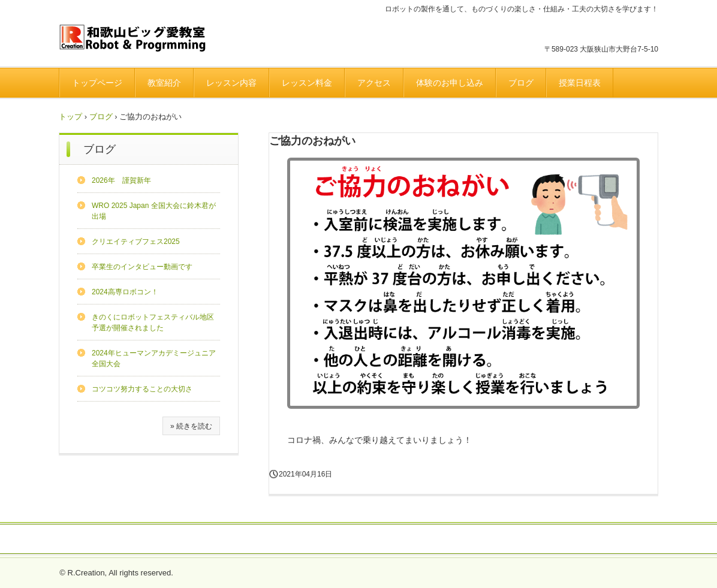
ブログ (521, 83)
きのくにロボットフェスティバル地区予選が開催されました (153, 322)
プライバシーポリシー (389, 539)
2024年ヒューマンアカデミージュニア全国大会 (154, 358)
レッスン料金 (307, 83)
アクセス (374, 83)
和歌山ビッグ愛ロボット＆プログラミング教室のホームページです (142, 39)
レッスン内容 (231, 83)
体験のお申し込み (450, 83)
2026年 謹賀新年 (121, 180)
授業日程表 (580, 83)
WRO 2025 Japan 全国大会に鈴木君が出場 (154, 211)
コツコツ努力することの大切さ (142, 389)
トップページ (97, 83)
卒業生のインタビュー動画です (142, 267)
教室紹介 (164, 83)
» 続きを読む (191, 426)
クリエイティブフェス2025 (136, 242)
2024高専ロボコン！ (125, 292)
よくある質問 (311, 539)
